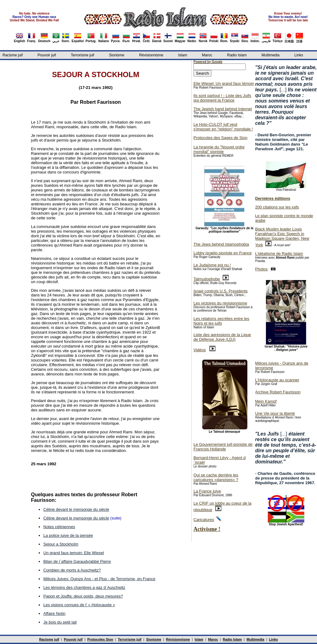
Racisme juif (13, 55)
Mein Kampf (266, 401)
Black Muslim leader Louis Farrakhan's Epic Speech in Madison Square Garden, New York (282, 237)
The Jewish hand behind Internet (223, 109)
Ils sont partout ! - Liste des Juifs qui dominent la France (222, 98)
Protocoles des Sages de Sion (220, 138)
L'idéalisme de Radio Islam (279, 254)
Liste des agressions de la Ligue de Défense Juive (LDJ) (222, 337)
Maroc (207, 55)
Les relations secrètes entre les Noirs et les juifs (221, 321)
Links (299, 55)
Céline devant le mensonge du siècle (76, 509)
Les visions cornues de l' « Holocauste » (79, 605)
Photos (261, 269)
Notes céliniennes (59, 527)
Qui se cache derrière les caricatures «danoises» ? (216, 477)
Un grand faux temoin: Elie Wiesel (74, 553)
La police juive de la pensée (68, 535)
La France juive (207, 491)
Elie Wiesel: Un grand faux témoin (224, 83)
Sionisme (117, 55)
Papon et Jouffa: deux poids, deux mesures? (83, 596)
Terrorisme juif (83, 55)
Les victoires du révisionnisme (220, 303)
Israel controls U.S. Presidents (221, 291)
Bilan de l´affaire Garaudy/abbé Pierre (77, 561)
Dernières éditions (273, 198)
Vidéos (200, 350)
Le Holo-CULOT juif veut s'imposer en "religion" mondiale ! (223, 127)
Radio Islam (237, 55)
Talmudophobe (207, 279)
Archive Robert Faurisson (278, 392)
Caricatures (204, 520)
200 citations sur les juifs (277, 207)
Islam (182, 55)
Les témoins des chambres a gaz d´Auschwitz (84, 587)
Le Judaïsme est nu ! (212, 265)
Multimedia (271, 55)
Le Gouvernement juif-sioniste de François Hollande (223, 447)
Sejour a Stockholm (61, 544)
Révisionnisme (151, 55)
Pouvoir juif (47, 55)
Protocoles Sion (100, 639)
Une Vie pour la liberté (275, 413)
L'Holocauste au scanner (277, 380)
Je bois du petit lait (60, 622)
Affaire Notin (54, 613)
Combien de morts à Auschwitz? (72, 570)
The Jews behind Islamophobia (221, 244)
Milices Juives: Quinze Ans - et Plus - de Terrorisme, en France (99, 579)
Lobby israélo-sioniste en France (223, 253)
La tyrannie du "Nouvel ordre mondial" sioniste (219, 149)
